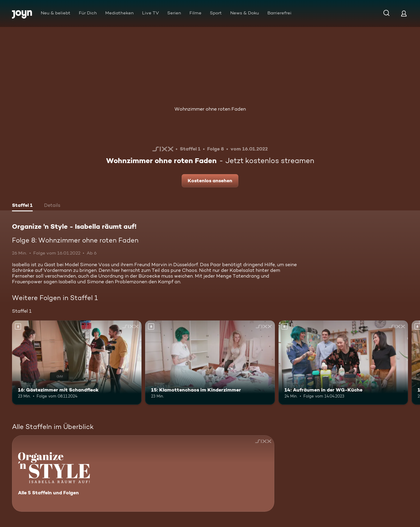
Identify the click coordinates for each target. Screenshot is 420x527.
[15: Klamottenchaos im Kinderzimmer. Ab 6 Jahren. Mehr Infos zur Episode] (210, 363)
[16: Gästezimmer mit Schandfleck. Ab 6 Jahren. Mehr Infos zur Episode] (77, 363)
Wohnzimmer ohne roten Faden (210, 109)
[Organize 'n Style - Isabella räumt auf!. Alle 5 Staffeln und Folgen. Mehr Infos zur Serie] (143, 473)
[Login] (404, 13)
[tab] (22, 206)
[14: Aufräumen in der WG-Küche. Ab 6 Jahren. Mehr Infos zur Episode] (343, 363)
